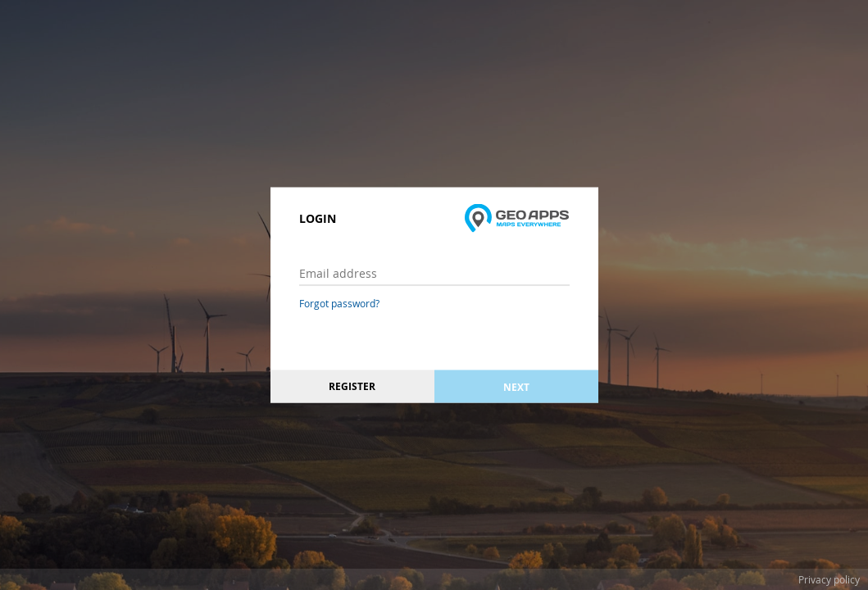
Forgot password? (339, 303)
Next (516, 386)
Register (352, 386)
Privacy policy (829, 579)
